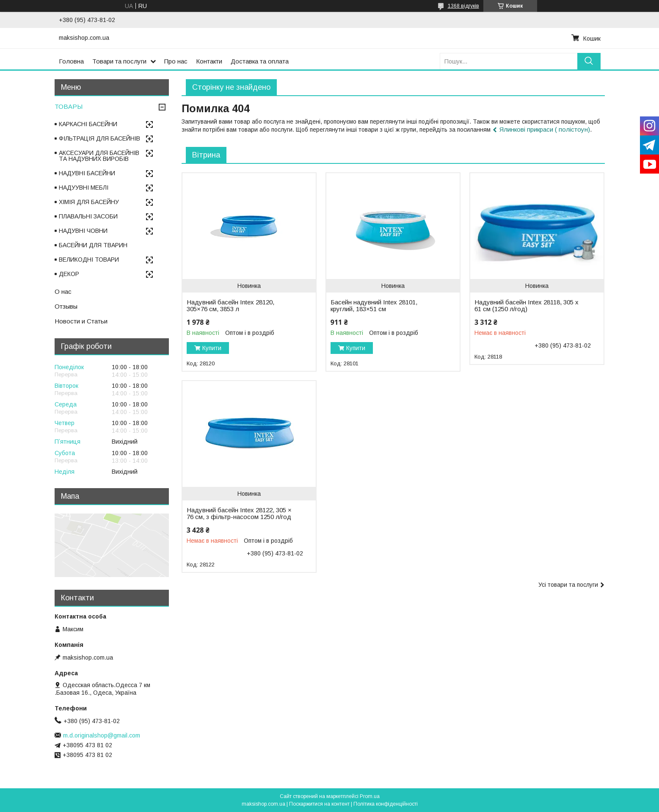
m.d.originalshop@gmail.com (102, 735)
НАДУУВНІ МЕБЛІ (84, 188)
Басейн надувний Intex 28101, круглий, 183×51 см (374, 306)
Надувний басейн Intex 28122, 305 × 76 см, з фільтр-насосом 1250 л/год (239, 514)
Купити (212, 348)
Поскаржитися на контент (319, 804)
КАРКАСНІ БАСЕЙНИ (88, 124)
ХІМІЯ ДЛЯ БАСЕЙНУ (89, 202)
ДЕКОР (69, 274)
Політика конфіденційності (386, 804)
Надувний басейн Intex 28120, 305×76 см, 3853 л (230, 306)
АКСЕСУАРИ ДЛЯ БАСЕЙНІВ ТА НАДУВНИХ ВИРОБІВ (99, 156)
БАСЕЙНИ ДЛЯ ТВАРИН (93, 245)
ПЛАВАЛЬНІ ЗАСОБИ (88, 216)
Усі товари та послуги (568, 585)
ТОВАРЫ (69, 106)
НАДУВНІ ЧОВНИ (83, 231)
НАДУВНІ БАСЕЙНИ (87, 173)
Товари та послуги (119, 61)
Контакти (209, 61)
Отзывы (66, 306)
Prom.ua (370, 796)
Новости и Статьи (81, 321)
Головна (71, 61)
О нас (63, 291)
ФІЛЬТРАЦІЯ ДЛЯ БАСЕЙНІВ (99, 138)
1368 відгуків (463, 6)
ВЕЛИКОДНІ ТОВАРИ (89, 260)
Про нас (176, 61)
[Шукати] (589, 61)
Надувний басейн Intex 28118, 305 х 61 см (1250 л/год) (527, 306)
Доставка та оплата (260, 61)
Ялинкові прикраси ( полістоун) (545, 129)
